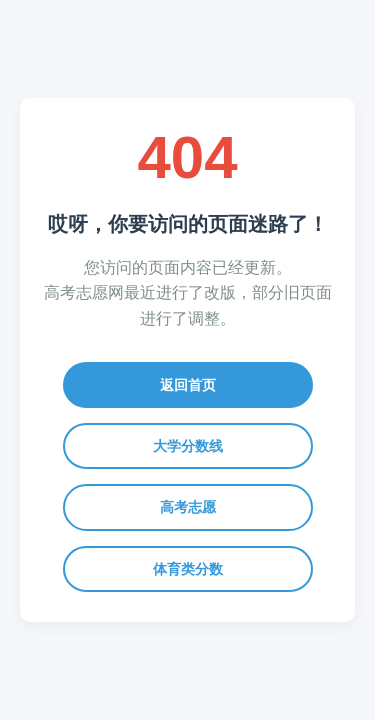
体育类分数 (188, 569)
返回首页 (188, 385)
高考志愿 (188, 507)
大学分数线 (188, 446)
